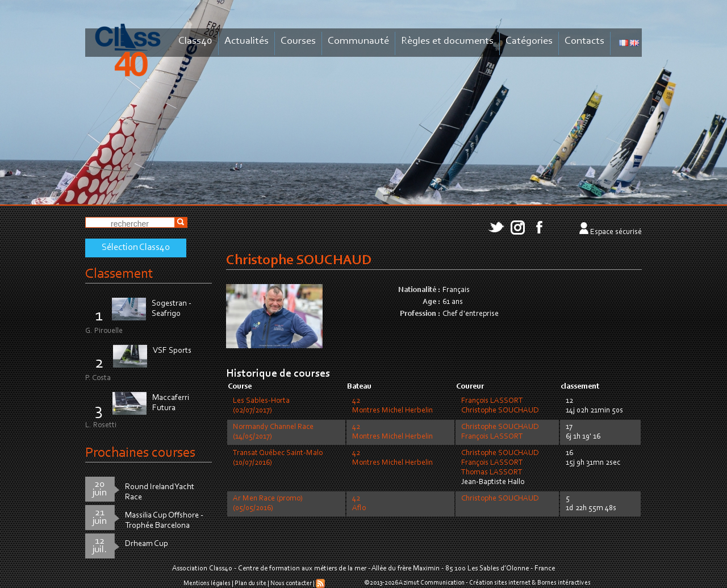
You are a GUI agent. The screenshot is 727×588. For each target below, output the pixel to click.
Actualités (246, 41)
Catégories (529, 41)
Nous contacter (291, 583)
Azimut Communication (432, 583)
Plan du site (250, 583)
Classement (119, 274)
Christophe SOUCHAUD (500, 411)
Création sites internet (500, 583)
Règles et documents (447, 41)
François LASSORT (492, 401)
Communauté (358, 41)
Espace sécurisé (616, 232)
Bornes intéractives (564, 583)
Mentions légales (207, 583)
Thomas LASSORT (492, 473)
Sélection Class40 (136, 248)
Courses (298, 41)
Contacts (584, 41)
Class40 (195, 41)
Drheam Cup (147, 544)
